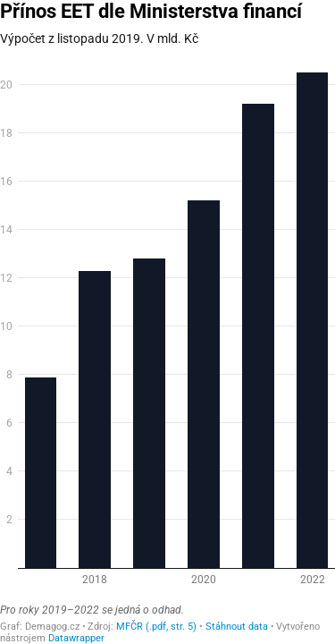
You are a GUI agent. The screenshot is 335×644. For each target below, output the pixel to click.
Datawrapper (76, 638)
